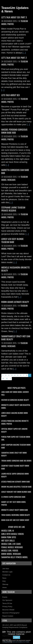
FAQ (4, 581)
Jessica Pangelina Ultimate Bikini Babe (16, 482)
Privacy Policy (7, 607)
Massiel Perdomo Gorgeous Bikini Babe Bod (14, 131)
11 (7, 379)
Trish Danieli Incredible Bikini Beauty (16, 515)
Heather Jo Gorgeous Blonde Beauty (15, 400)
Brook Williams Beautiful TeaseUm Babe (16, 487)
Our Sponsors (7, 600)
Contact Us (6, 575)
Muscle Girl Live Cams (11, 544)
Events (5, 597)
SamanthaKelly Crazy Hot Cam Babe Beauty (16, 338)
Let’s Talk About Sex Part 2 (14, 58)
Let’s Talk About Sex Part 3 (14, 17)
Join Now (6, 569)
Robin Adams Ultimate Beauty (15, 302)
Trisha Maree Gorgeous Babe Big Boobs (16, 461)
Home (4, 588)
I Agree (16, 637)
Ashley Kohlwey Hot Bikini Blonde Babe (16, 492)
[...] (24, 53)
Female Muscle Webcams (12, 547)
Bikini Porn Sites (9, 537)
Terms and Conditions (18, 642)
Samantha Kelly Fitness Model (15, 557)
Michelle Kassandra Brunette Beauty (16, 269)
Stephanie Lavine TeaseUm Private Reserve (13, 209)
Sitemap (5, 584)
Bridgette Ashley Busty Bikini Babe (15, 510)
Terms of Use (7, 603)
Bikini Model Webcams (11, 554)
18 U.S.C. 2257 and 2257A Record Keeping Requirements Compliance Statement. (15, 627)
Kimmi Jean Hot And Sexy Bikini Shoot (15, 520)
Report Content (8, 616)
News (4, 578)
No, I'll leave (26, 642)
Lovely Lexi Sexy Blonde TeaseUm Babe (12, 240)
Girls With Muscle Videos (12, 534)
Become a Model (8, 610)
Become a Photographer (11, 613)
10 (3, 379)
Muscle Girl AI (8, 531)
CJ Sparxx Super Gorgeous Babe (13, 497)
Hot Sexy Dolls (8, 540)
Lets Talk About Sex (11, 95)
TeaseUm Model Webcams (15, 178)
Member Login (7, 572)
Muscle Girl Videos (10, 550)
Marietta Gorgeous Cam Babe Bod (15, 171)
